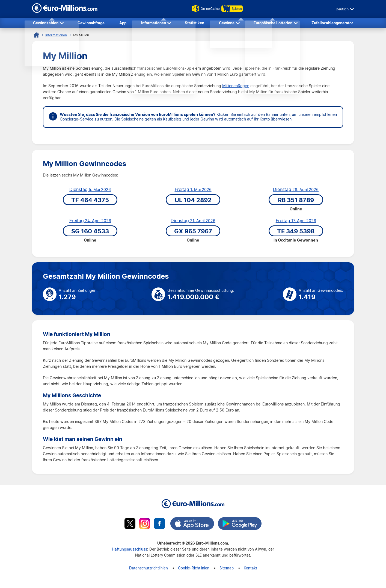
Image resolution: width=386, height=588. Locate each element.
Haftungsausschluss (130, 551)
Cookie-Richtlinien (194, 570)
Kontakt (250, 570)
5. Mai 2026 (90, 192)
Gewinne (227, 24)
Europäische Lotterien (273, 24)
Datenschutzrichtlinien (149, 570)
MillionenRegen (236, 88)
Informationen (154, 24)
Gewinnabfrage (91, 24)
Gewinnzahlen (46, 24)
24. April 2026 (90, 223)
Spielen (235, 8)
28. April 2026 (296, 192)
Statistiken (195, 24)
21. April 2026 (193, 223)
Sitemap (227, 570)
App (123, 24)
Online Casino (203, 8)
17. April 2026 (296, 223)
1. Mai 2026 (193, 192)
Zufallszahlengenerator (332, 24)
